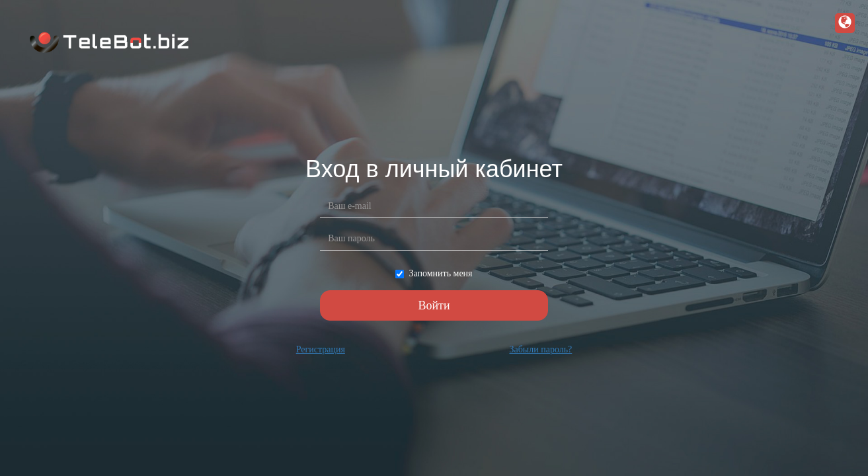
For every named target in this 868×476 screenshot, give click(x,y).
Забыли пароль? (540, 349)
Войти (434, 305)
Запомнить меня (434, 273)
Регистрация (321, 349)
